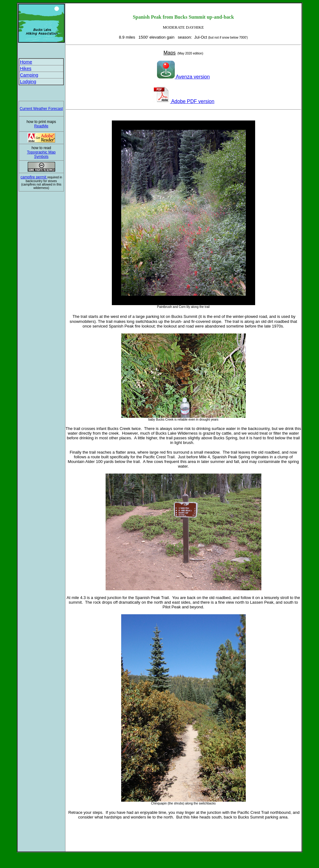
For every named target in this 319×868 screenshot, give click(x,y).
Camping (29, 75)
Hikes (26, 68)
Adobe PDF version (183, 101)
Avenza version (183, 77)
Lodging (28, 82)
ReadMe (41, 126)
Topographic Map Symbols (41, 154)
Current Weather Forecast (41, 109)
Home (26, 62)
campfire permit (34, 177)
